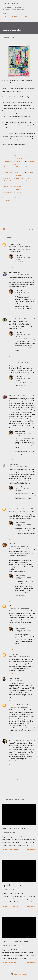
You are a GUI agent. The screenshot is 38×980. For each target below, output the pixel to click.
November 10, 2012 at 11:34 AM (25, 319)
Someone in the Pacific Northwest (20, 705)
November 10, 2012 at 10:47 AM (21, 246)
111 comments (14, 906)
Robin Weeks (8, 192)
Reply (11, 268)
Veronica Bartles (14, 678)
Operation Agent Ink (13, 885)
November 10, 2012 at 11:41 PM (21, 608)
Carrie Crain (30, 167)
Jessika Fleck (30, 156)
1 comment (13, 850)
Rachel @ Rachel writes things (8, 181)
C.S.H (10, 396)
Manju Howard (20, 198)
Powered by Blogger (19, 974)
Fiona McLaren (9, 167)
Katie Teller (30, 173)
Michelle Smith (20, 167)
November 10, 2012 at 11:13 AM (21, 275)
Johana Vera (30, 161)
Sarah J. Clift (8, 161)
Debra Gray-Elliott (15, 244)
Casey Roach (8, 156)
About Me (15, 16)
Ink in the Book (13, 4)
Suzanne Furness (14, 273)
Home (4, 16)
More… (26, 16)
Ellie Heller (18, 192)
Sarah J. (11, 740)
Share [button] (31, 229)
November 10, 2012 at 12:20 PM (21, 363)
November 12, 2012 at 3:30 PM (25, 740)
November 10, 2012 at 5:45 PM (23, 509)
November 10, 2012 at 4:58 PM (20, 467)
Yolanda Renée (13, 544)
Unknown (12, 606)
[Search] (29, 4)
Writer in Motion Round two (16, 828)
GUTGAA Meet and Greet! (16, 942)
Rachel (11, 319)
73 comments (14, 963)
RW (10, 509)
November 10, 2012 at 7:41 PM (20, 546)
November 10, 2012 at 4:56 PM (24, 396)
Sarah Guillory (9, 187)
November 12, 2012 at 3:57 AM (20, 707)
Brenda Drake (13, 465)
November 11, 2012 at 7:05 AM (20, 657)
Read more (31, 850)
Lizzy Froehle (8, 173)
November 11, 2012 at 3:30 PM (20, 681)
